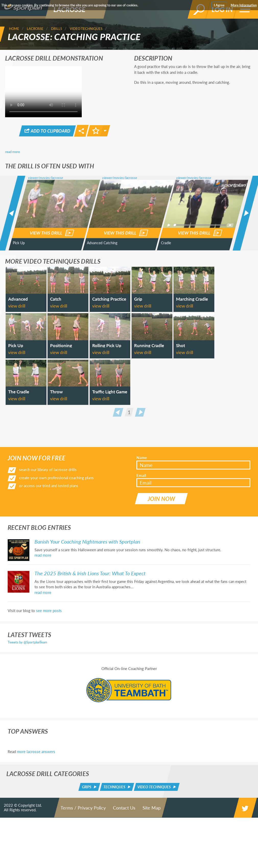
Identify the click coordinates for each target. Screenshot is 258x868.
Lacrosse (35, 29)
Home (14, 29)
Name (142, 527)
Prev (118, 506)
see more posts (49, 675)
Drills (57, 29)
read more (13, 151)
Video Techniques (86, 29)
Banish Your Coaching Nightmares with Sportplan (87, 606)
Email (141, 544)
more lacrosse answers (36, 816)
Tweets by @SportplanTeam (27, 707)
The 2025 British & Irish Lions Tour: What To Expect (90, 638)
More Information (244, 5)
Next (140, 506)
